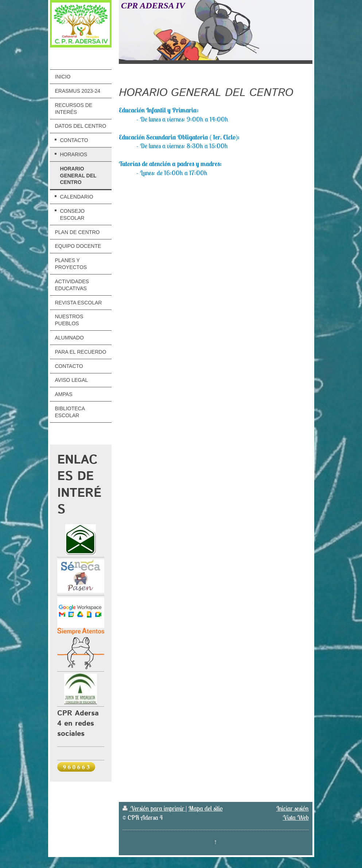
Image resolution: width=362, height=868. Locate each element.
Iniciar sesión (293, 808)
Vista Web (296, 817)
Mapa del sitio (206, 808)
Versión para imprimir (154, 808)
